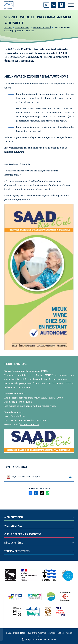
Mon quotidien (22, 28)
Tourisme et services (17, 551)
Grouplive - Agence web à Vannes (40, 639)
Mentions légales (56, 633)
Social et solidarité (42, 28)
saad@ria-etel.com (30, 425)
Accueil (8, 28)
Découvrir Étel (13, 543)
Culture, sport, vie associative (23, 534)
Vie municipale (13, 526)
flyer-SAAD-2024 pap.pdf (26, 477)
